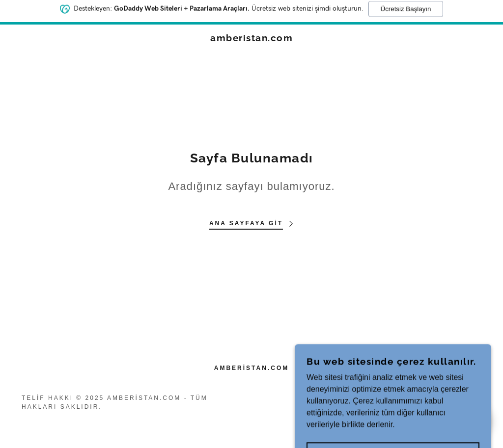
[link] (251, 39)
